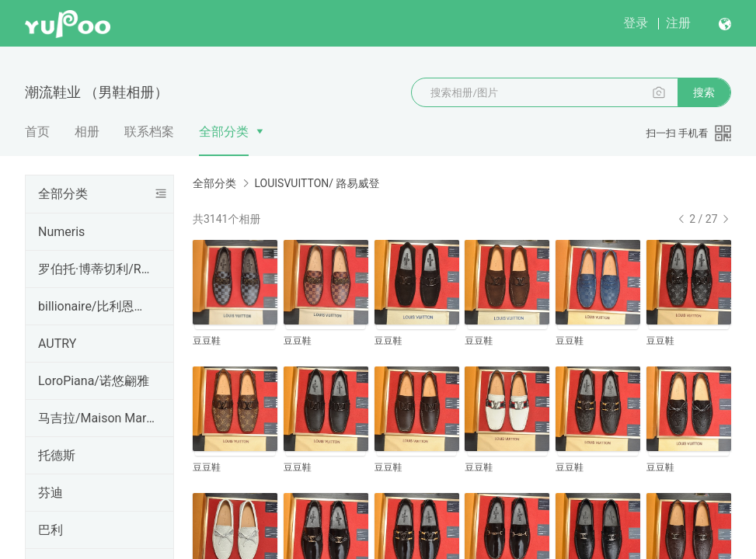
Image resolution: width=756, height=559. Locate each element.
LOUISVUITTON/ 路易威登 (317, 183)
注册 (678, 23)
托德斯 (57, 455)
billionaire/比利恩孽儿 (96, 306)
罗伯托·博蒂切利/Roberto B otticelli (96, 269)
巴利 (51, 530)
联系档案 (149, 132)
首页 (37, 132)
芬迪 (51, 493)
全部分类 (224, 132)
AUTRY (57, 344)
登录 (636, 23)
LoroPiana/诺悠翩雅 (94, 381)
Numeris (61, 232)
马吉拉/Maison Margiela (96, 418)
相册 (87, 132)
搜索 (704, 92)
